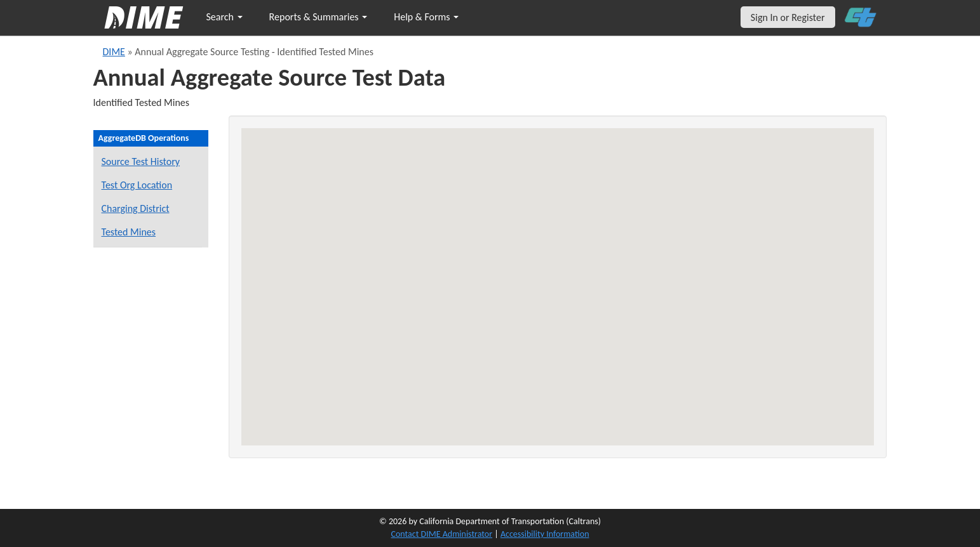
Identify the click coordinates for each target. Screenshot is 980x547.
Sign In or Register (788, 17)
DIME (114, 52)
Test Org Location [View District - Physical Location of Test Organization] (137, 185)
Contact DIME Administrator (442, 534)
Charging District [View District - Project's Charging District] (136, 208)
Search (225, 17)
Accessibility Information (545, 534)
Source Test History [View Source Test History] (141, 161)
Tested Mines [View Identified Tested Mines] (129, 232)
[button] (607, 260)
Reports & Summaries (319, 17)
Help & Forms (426, 17)
